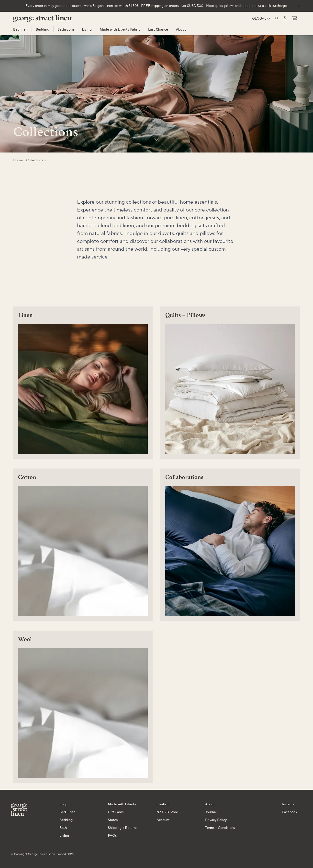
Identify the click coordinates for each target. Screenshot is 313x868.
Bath (63, 828)
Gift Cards (116, 812)
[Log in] (285, 18)
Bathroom (66, 29)
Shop (63, 804)
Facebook (290, 812)
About (181, 29)
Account (163, 820)
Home (18, 160)
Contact (163, 804)
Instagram (290, 804)
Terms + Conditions (220, 828)
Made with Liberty (122, 804)
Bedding (43, 29)
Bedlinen (20, 29)
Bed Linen (67, 812)
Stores (113, 820)
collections (35, 160)
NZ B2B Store (167, 812)
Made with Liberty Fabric (120, 29)
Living (87, 29)
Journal (211, 812)
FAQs (112, 836)
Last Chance (158, 29)
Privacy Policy (216, 820)
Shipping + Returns (123, 828)
